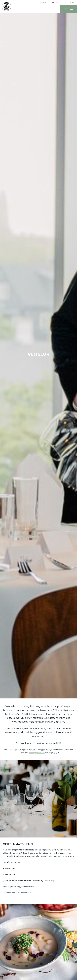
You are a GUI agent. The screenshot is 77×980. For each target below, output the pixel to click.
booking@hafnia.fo (37, 753)
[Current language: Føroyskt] (56, 2)
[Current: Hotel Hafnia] (70, 2)
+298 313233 (44, 2)
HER (58, 743)
